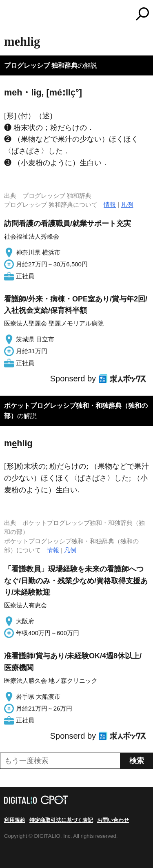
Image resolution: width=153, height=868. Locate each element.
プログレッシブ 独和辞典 (41, 65)
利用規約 (15, 820)
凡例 (127, 205)
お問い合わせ (113, 820)
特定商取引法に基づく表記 (61, 820)
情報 (110, 205)
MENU (10, 15)
